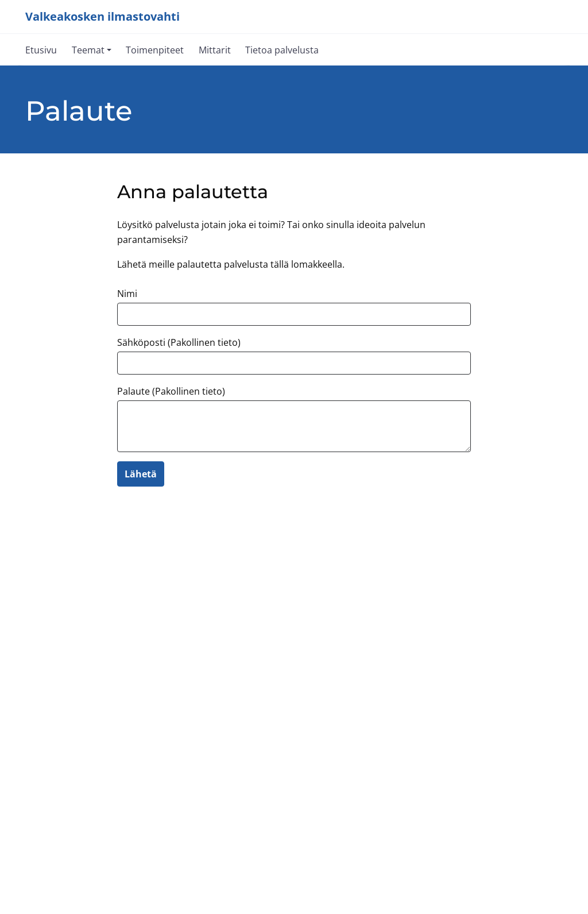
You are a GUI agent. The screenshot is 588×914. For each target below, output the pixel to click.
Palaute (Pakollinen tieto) (171, 391)
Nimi (127, 294)
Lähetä (141, 474)
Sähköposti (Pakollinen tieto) (179, 342)
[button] (92, 49)
